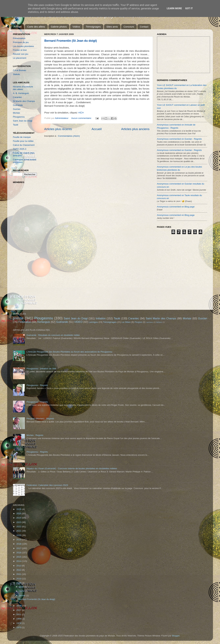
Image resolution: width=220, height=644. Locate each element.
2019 (19, 540)
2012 (19, 570)
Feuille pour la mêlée (23, 141)
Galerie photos (59, 27)
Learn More (174, 8)
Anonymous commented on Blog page (176, 207)
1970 (19, 627)
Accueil (17, 27)
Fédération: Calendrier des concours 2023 (47, 485)
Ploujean (138, 322)
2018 (19, 544)
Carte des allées (36, 27)
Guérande (18, 105)
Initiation (101, 318)
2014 (19, 561)
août (22, 587)
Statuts (16, 74)
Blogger (176, 636)
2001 (19, 614)
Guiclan (17, 109)
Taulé (16, 125)
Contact (144, 27)
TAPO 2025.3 (20, 149)
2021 (19, 531)
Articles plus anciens (135, 129)
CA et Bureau (20, 70)
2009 (19, 583)
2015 (19, 557)
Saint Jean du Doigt (23, 121)
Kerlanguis (44, 322)
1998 (19, 619)
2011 (19, 574)
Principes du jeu (21, 42)
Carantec (18, 97)
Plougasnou (19, 117)
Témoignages (93, 27)
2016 (19, 553)
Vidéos (76, 27)
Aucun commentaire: (82, 118)
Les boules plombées (24, 46)
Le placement (20, 58)
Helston (159, 322)
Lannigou (93, 322)
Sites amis (112, 27)
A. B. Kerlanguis (21, 93)
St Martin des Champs (24, 101)
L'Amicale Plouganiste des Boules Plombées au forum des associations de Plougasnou (69, 352)
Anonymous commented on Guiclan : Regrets (179, 139)
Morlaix (17, 113)
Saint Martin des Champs (161, 318)
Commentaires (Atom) (69, 136)
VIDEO (78, 322)
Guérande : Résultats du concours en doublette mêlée (53, 335)
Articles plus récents (58, 129)
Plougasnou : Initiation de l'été (41, 369)
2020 (19, 535)
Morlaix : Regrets (35, 435)
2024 (19, 518)
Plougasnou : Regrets (37, 385)
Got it (189, 8)
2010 (19, 579)
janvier (23, 595)
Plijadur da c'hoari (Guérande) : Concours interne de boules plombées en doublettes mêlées (72, 468)
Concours (129, 27)
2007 (19, 610)
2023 (19, 522)
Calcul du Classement (24, 145)
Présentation (19, 38)
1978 (19, 623)
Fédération (25, 322)
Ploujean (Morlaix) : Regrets (40, 419)
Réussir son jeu (21, 54)
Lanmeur (149, 322)
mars (22, 591)
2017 (19, 548)
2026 (19, 509)
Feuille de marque (22, 137)
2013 (19, 566)
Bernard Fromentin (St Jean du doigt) (71, 41)
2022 (19, 527)
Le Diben (126, 322)
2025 (19, 514)
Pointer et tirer (20, 50)
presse (18, 318)
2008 (19, 606)
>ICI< (81, 113)
